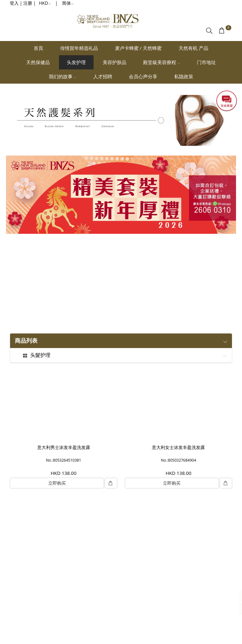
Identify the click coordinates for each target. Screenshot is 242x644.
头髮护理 (40, 355)
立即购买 (57, 483)
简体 (68, 3)
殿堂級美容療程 (161, 62)
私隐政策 (184, 76)
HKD (45, 3)
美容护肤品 (115, 62)
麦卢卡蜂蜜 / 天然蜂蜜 (138, 48)
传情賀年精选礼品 (79, 48)
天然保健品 (38, 62)
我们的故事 (63, 76)
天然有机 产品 (193, 48)
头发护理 (76, 62)
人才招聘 (103, 76)
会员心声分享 (143, 76)
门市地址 (206, 62)
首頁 (38, 48)
